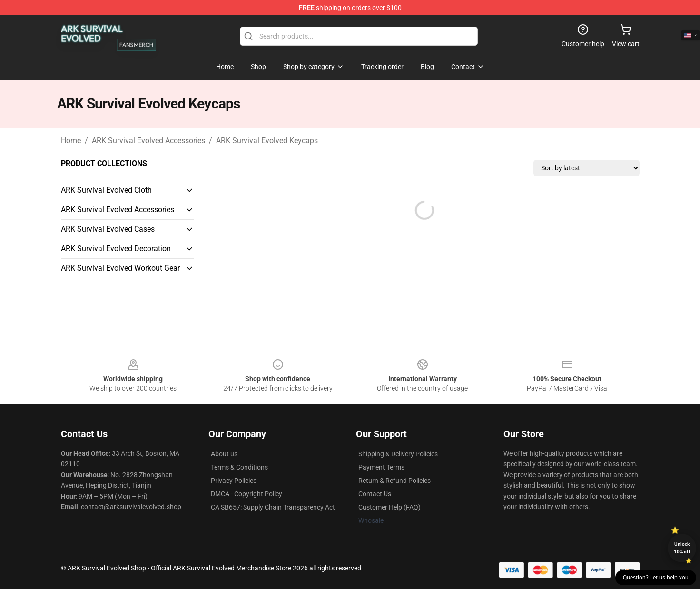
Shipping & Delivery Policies (398, 454)
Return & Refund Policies (394, 481)
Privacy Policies (234, 481)
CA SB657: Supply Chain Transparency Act (273, 507)
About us (224, 454)
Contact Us (375, 494)
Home (71, 141)
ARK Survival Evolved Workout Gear (120, 268)
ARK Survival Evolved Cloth (106, 190)
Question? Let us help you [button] (656, 578)
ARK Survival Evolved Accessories (148, 141)
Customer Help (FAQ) (389, 507)
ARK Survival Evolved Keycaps (267, 141)
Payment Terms (381, 467)
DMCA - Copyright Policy (246, 494)
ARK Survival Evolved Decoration (116, 249)
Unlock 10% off (682, 548)
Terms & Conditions (239, 467)
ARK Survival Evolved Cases (108, 229)
